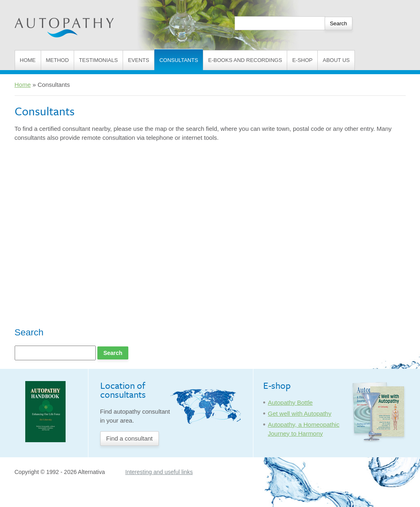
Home (28, 60)
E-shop (302, 60)
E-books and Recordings (245, 60)
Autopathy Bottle (290, 402)
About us (336, 60)
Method (57, 60)
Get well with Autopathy (300, 413)
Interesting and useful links (159, 472)
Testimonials (98, 60)
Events (139, 60)
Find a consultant (130, 438)
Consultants (179, 60)
